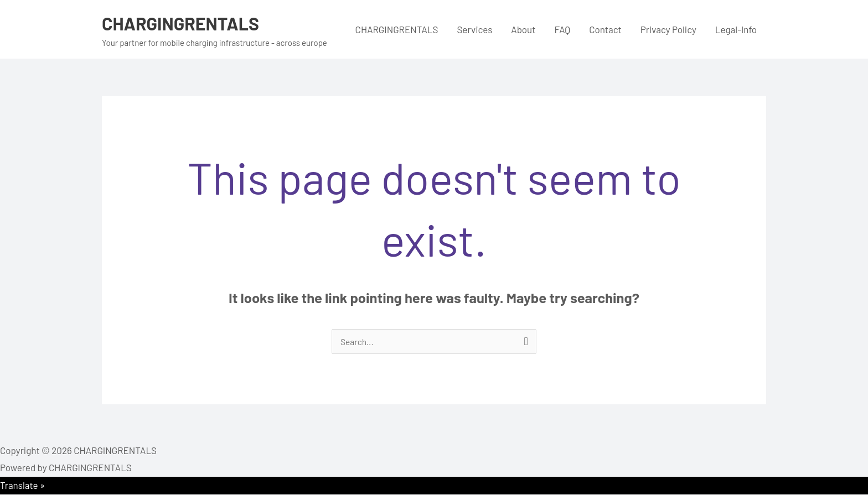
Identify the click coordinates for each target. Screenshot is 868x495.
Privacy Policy (668, 29)
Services (474, 29)
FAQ (562, 29)
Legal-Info (736, 29)
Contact (605, 29)
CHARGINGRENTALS (188, 23)
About (523, 29)
